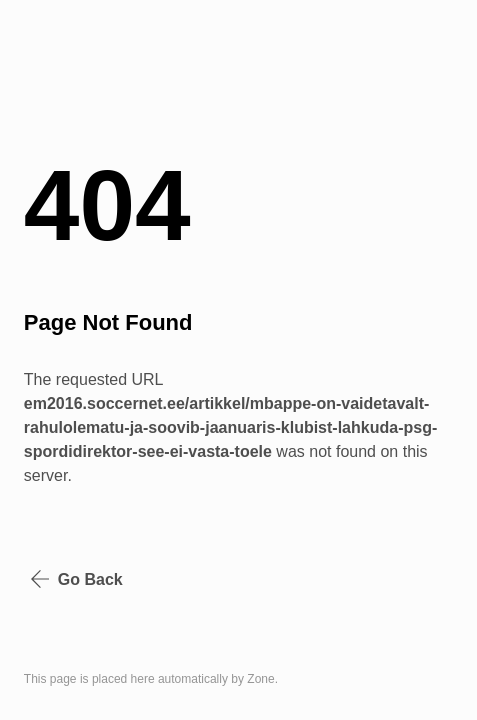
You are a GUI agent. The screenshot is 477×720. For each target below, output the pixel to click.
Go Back (76, 579)
